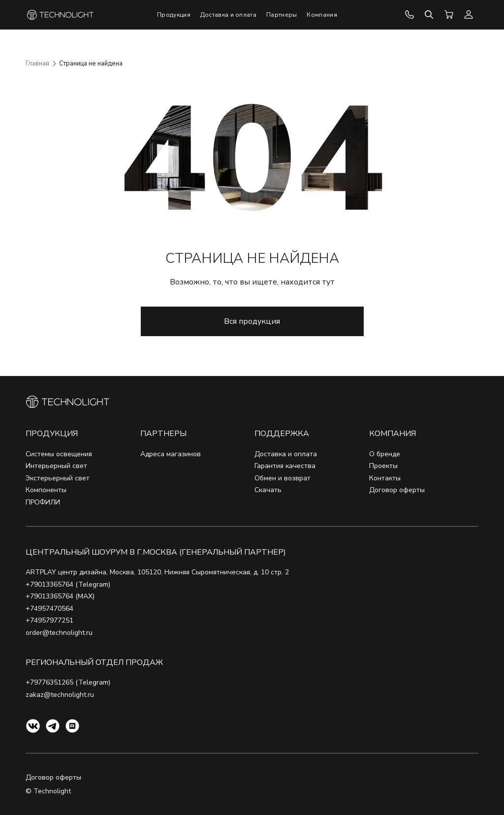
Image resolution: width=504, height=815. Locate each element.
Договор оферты (397, 490)
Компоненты (46, 490)
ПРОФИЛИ (43, 502)
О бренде (385, 454)
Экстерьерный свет (58, 478)
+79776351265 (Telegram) (68, 682)
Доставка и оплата (286, 454)
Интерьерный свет (56, 466)
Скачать (268, 490)
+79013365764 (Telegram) (68, 584)
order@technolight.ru (59, 633)
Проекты (383, 466)
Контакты (385, 478)
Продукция (52, 434)
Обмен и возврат (283, 478)
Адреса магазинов (171, 454)
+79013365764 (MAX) (60, 596)
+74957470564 (49, 609)
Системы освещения (59, 454)
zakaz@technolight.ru (60, 695)
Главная (37, 63)
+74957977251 (49, 620)
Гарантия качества (285, 466)
